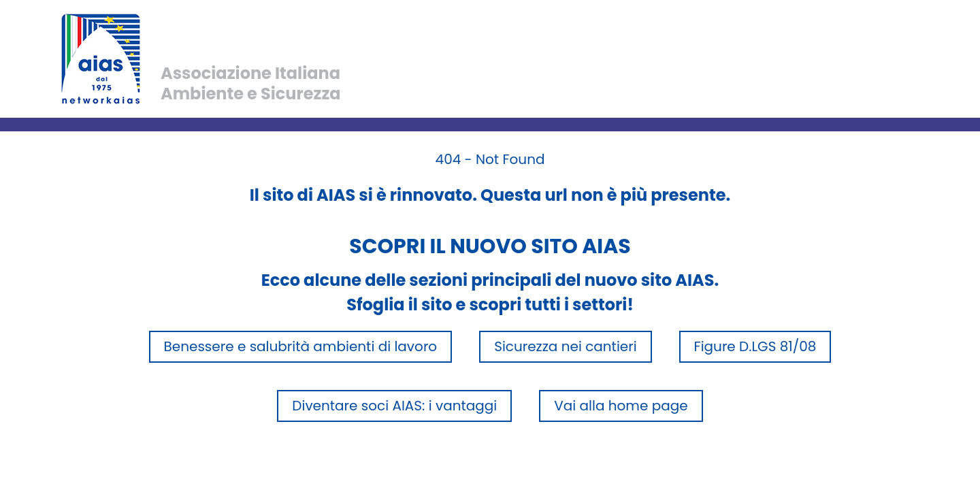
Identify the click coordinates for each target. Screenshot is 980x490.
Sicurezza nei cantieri (565, 346)
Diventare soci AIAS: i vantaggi (394, 406)
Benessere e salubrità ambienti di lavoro (301, 346)
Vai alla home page (621, 406)
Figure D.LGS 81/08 (755, 346)
